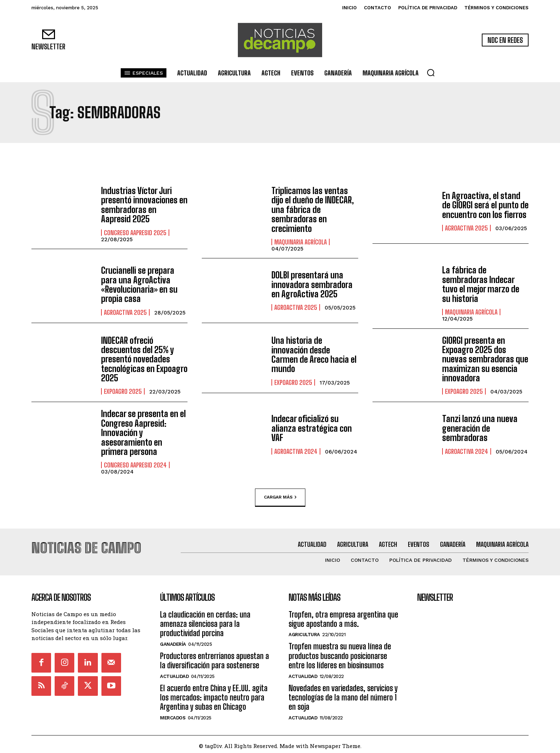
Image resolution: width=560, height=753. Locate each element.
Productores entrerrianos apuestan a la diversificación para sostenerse (214, 657)
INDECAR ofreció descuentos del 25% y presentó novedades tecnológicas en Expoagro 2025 (144, 359)
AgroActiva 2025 (466, 228)
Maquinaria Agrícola (301, 242)
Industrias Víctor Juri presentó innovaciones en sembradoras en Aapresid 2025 (144, 205)
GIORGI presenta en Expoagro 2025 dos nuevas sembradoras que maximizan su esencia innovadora (485, 359)
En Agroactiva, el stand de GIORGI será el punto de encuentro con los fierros (485, 205)
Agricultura (304, 632)
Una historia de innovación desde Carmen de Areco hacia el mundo (314, 355)
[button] (431, 73)
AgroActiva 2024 (296, 451)
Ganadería (173, 641)
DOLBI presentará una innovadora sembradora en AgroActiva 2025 (312, 284)
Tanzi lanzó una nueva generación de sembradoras (480, 428)
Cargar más (280, 497)
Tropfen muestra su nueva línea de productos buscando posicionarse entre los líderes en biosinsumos (340, 653)
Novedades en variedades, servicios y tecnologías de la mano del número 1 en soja (343, 694)
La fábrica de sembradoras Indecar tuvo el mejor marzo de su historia (481, 284)
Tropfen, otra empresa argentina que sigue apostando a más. (343, 616)
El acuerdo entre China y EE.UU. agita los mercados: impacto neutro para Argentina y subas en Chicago (214, 694)
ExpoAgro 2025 (123, 391)
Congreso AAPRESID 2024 (135, 465)
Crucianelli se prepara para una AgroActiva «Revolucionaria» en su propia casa (139, 284)
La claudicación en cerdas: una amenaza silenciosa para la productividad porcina (205, 621)
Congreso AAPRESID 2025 (135, 233)
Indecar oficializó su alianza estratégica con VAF (312, 428)
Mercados (173, 715)
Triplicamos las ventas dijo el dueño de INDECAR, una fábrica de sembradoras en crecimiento (313, 210)
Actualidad (174, 673)
